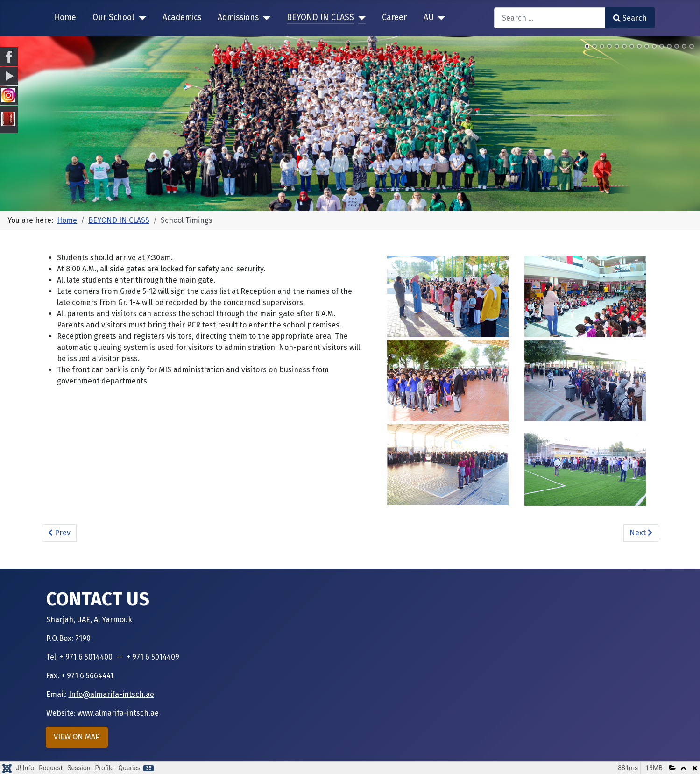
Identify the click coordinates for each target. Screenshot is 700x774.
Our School (113, 18)
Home (65, 18)
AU (429, 18)
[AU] (440, 18)
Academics (182, 18)
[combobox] (550, 18)
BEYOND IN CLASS (320, 18)
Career (394, 18)
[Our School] (140, 18)
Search (630, 18)
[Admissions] (265, 18)
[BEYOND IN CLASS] (360, 18)
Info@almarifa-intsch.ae (111, 694)
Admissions (238, 18)
